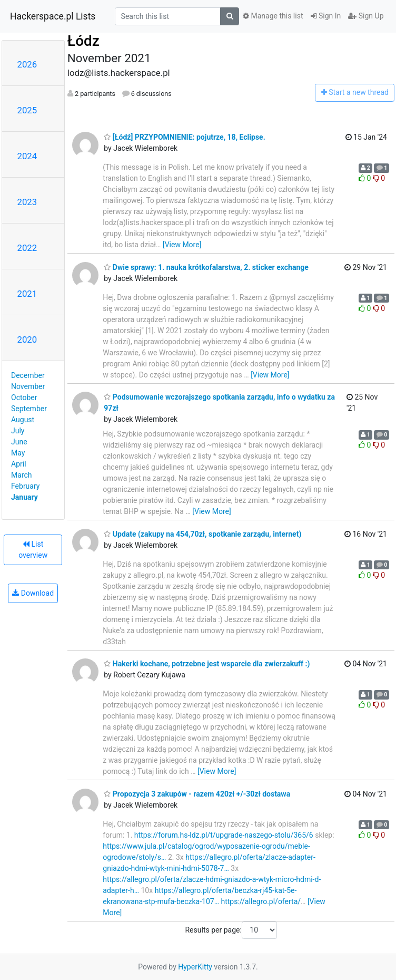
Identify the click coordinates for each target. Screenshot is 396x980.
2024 (27, 156)
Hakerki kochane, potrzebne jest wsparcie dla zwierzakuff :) (207, 664)
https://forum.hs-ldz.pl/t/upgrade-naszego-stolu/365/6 (224, 835)
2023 (27, 202)
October (24, 397)
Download (33, 593)
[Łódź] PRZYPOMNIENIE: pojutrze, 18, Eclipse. (184, 137)
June (19, 442)
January (24, 497)
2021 (27, 294)
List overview (33, 550)
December (28, 375)
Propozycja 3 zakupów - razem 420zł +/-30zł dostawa (197, 794)
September (29, 409)
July (18, 431)
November (28, 386)
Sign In (326, 16)
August (23, 420)
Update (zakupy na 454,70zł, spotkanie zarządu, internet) (202, 534)
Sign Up (366, 16)
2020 (27, 339)
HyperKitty (195, 967)
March (22, 475)
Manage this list (273, 16)
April (19, 464)
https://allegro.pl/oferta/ (261, 901)
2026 (27, 64)
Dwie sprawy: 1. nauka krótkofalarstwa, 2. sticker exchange (206, 267)
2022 (27, 248)
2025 (27, 110)
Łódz (83, 41)
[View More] (182, 245)
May (18, 453)
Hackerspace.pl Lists (53, 16)
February (25, 486)
